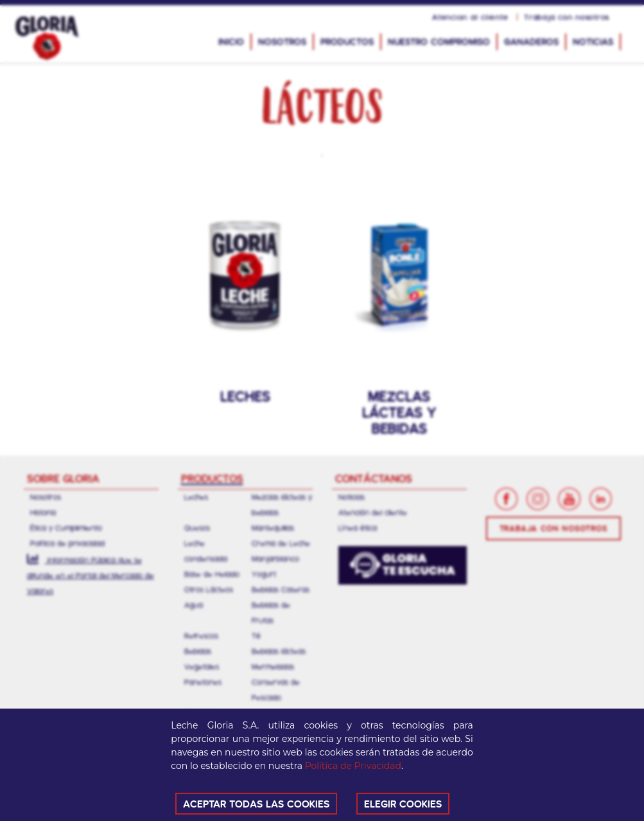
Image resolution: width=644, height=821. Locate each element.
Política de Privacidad (353, 766)
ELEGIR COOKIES (403, 803)
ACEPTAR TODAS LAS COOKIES (256, 803)
